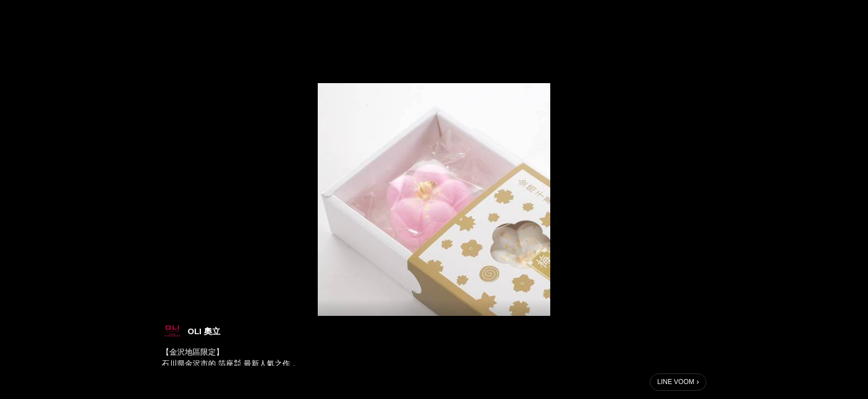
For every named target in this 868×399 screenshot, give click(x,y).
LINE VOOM (676, 382)
